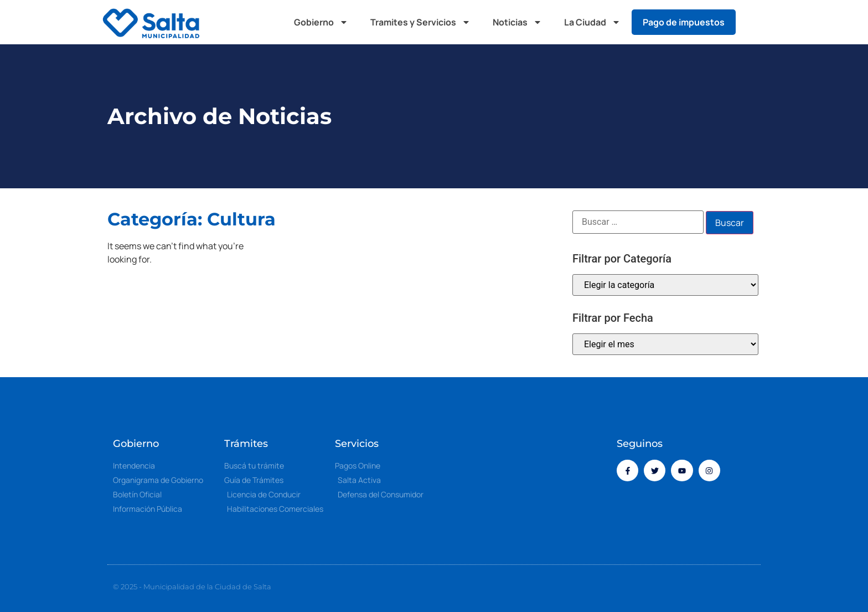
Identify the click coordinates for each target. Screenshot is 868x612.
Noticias (517, 22)
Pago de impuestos (684, 22)
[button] (755, 22)
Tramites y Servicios (420, 22)
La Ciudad (592, 22)
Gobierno (321, 22)
